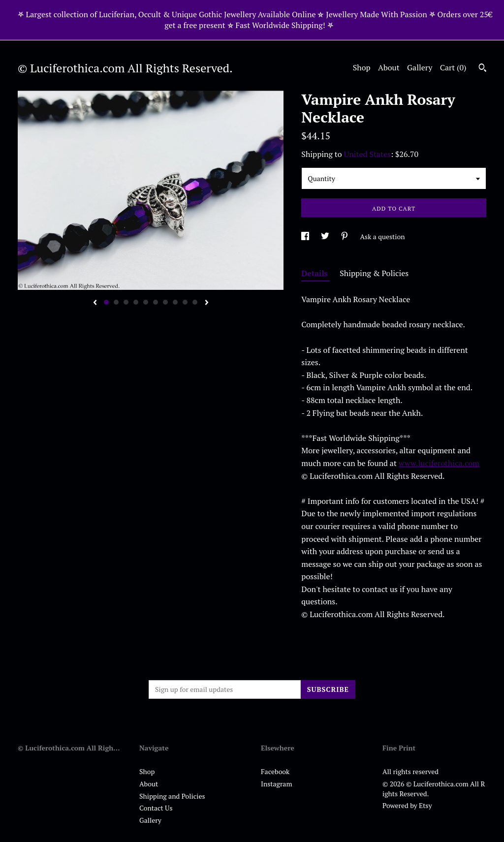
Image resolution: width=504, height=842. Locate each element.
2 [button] (116, 302)
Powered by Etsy (407, 805)
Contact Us (156, 808)
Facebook (275, 771)
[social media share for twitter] (326, 236)
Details (315, 273)
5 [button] (146, 302)
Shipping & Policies (374, 273)
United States (367, 154)
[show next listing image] (207, 303)
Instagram (276, 784)
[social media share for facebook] (306, 236)
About (389, 67)
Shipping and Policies (172, 796)
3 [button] (126, 302)
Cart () (453, 67)
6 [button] (156, 302)
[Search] (483, 69)
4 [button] (136, 302)
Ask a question (383, 236)
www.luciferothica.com (439, 463)
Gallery (420, 67)
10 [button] (195, 302)
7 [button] (165, 302)
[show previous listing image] (95, 303)
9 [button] (185, 302)
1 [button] (106, 302)
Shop (362, 67)
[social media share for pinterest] (345, 236)
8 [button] (175, 302)
